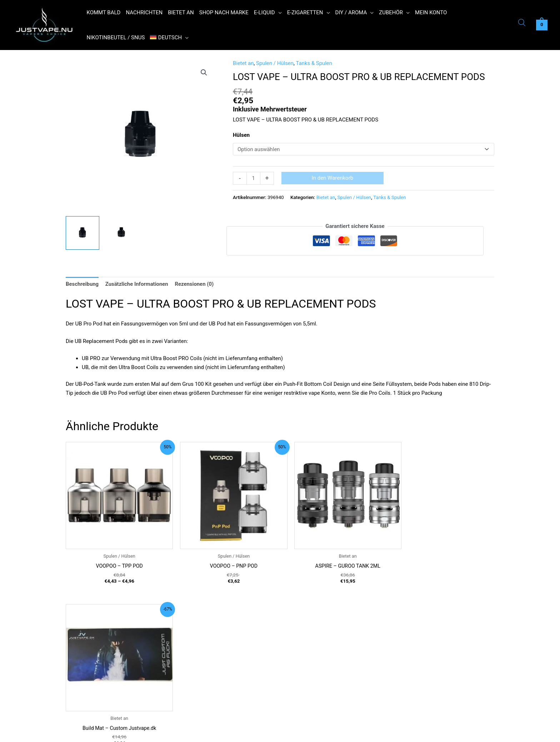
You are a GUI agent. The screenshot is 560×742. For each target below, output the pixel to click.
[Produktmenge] (253, 178)
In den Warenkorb (333, 178)
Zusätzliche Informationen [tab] (137, 284)
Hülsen (241, 135)
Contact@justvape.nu (107, 707)
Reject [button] (424, 732)
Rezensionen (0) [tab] (195, 284)
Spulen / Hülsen (275, 63)
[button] (278, 13)
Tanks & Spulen (315, 63)
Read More (449, 732)
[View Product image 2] (121, 233)
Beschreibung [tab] (82, 284)
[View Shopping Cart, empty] (542, 25)
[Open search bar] (522, 23)
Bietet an (243, 63)
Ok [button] (404, 732)
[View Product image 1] (82, 233)
